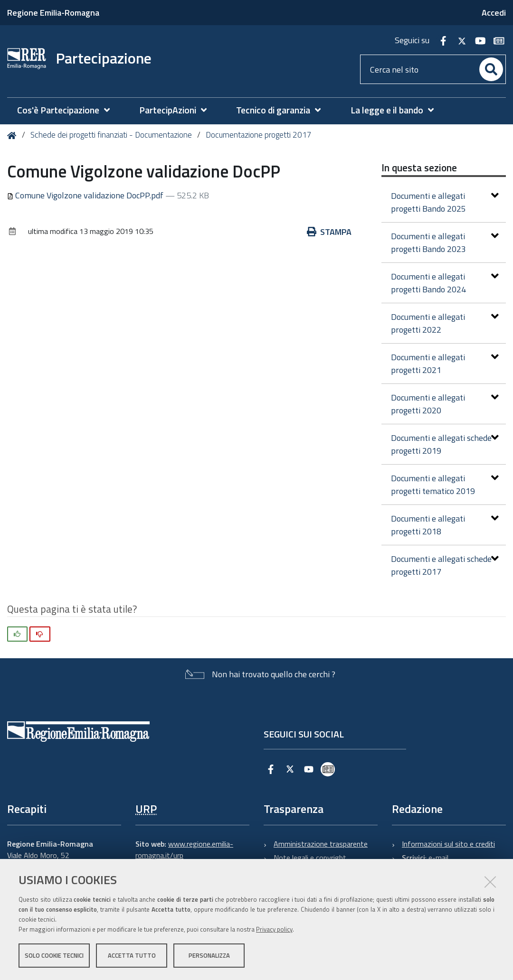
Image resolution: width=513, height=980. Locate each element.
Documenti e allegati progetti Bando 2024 (445, 283)
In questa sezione (419, 168)
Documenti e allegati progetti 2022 (445, 323)
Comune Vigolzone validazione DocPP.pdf (86, 195)
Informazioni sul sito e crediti (448, 844)
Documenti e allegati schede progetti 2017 (445, 565)
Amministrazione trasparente (321, 844)
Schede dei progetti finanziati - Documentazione (111, 135)
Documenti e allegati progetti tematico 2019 (445, 485)
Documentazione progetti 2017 (259, 135)
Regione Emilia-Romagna (53, 13)
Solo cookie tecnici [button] (54, 955)
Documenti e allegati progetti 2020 (445, 404)
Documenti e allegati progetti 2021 (445, 364)
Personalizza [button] (209, 955)
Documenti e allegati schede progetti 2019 (445, 444)
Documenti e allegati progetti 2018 (445, 525)
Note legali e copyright (310, 858)
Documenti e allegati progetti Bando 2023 (445, 243)
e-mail (438, 858)
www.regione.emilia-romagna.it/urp (184, 849)
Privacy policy (274, 929)
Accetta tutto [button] (132, 955)
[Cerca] (491, 69)
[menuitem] (68, 110)
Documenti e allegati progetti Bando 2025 (445, 202)
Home (14, 135)
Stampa (329, 232)
